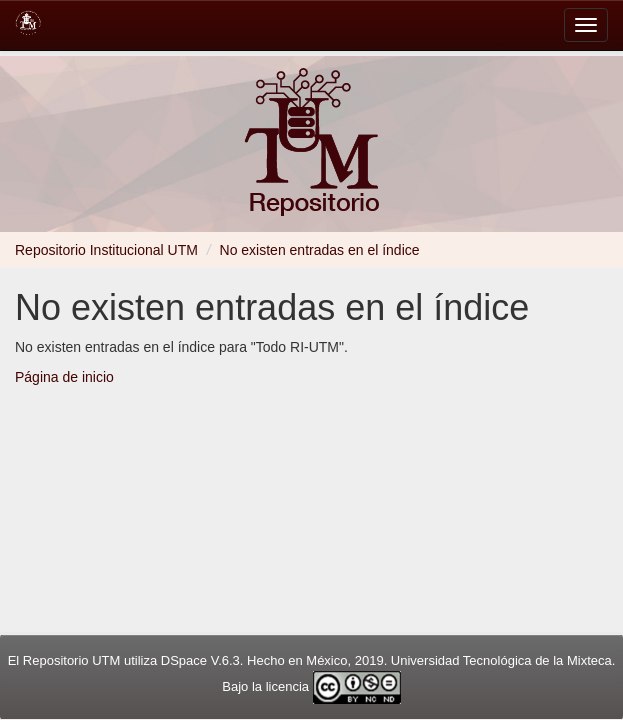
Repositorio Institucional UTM (106, 250)
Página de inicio (64, 377)
